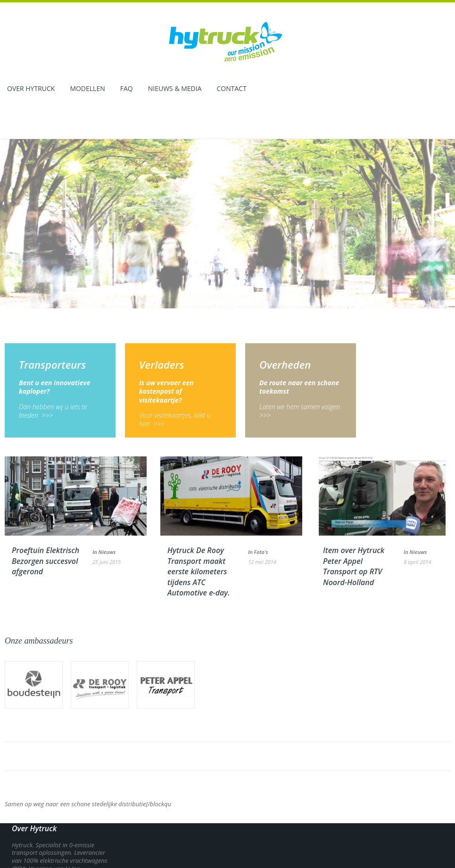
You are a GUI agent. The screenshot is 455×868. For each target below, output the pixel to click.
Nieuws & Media (175, 89)
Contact (232, 89)
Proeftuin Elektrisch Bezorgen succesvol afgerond (45, 525)
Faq (127, 89)
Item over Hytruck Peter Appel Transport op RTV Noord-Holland (354, 530)
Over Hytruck (31, 89)
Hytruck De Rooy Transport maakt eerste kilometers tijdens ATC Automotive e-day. (199, 535)
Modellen (87, 89)
